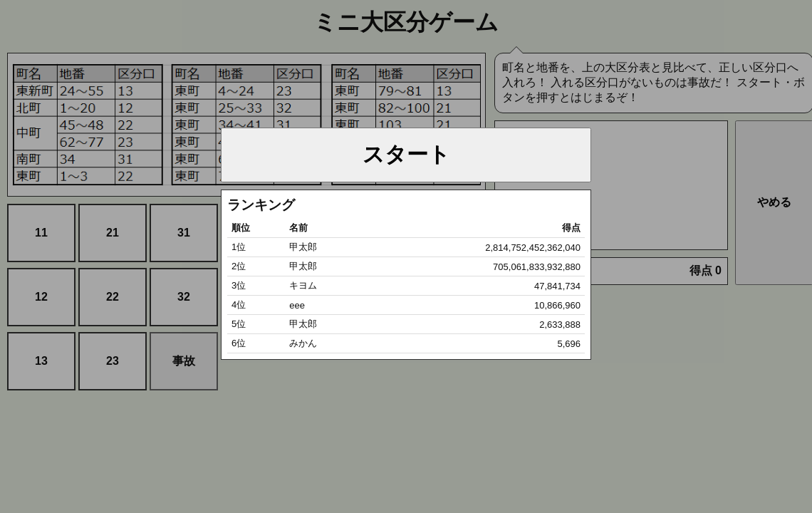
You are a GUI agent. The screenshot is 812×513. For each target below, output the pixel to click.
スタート (406, 154)
